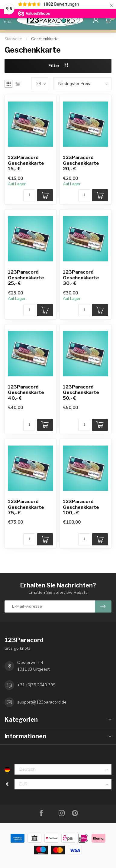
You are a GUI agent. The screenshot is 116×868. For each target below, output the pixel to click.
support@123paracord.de (42, 702)
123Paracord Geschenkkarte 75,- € (26, 507)
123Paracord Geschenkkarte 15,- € (26, 163)
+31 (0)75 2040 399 (36, 685)
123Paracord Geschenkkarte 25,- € (26, 278)
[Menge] (29, 195)
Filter (58, 66)
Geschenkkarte (45, 39)
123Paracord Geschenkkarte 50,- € (81, 393)
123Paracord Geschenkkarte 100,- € (81, 507)
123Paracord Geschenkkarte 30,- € (81, 278)
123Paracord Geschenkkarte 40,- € (26, 393)
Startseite (13, 39)
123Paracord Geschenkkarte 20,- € (81, 163)
